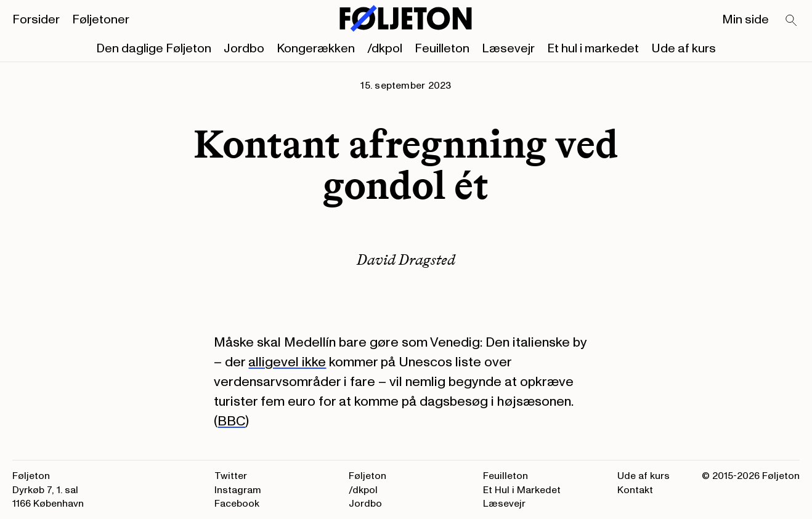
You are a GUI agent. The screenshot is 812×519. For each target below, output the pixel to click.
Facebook (237, 504)
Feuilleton (442, 49)
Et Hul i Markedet (522, 490)
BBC (231, 421)
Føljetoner (101, 20)
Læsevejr (508, 49)
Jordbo (244, 49)
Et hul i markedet (593, 49)
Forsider (36, 20)
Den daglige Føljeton (154, 49)
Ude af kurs (684, 49)
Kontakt (635, 490)
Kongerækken (316, 49)
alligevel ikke (287, 362)
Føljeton (367, 476)
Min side (745, 20)
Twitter (231, 476)
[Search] (792, 21)
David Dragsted (406, 259)
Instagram (238, 490)
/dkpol (385, 49)
